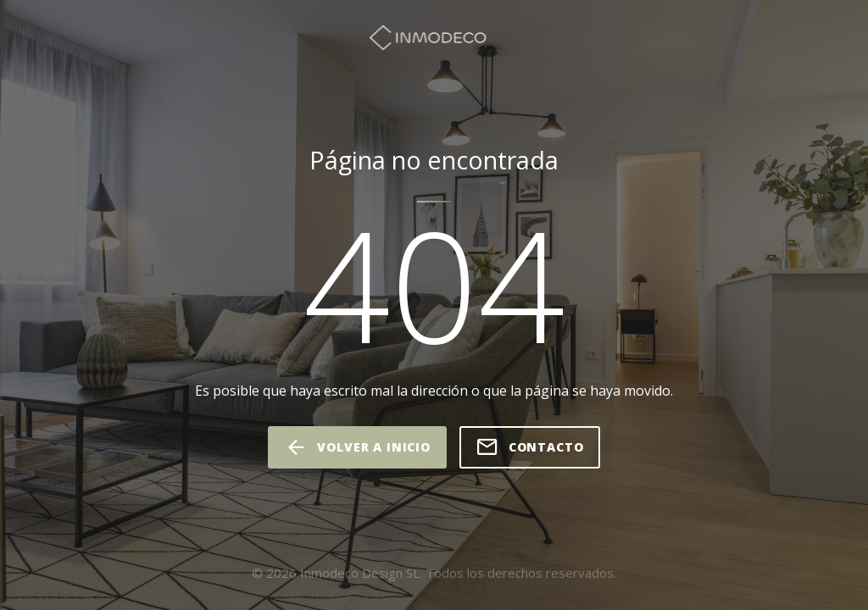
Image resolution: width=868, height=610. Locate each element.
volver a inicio (357, 447)
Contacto (530, 447)
